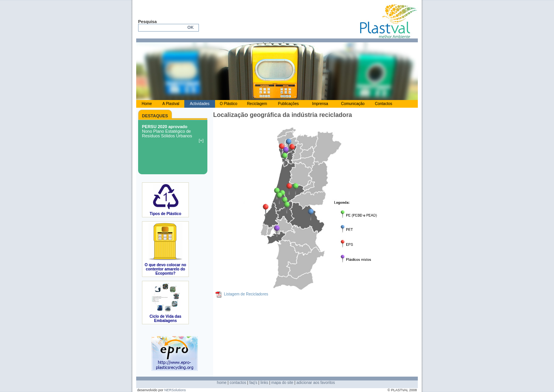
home (222, 383)
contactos (238, 383)
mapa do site (282, 383)
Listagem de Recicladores (246, 294)
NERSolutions (175, 390)
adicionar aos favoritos (316, 383)
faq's (253, 383)
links (264, 383)
